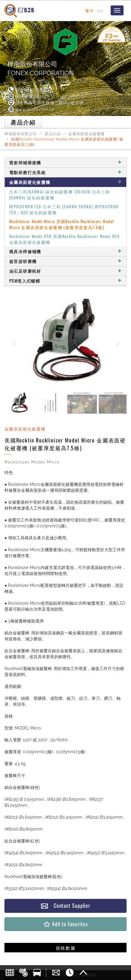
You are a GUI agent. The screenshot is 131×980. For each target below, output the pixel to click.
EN (100, 11)
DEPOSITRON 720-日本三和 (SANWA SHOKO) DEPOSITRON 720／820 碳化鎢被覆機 (64, 209)
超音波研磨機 (65, 261)
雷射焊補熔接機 (65, 162)
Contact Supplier (65, 906)
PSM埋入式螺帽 (65, 281)
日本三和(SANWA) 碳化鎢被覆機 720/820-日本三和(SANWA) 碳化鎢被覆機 (60, 194)
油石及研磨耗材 (65, 271)
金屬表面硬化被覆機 (86, 134)
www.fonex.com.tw (31, 109)
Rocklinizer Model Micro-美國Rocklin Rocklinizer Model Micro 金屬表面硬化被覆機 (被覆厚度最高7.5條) (61, 224)
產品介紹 (53, 134)
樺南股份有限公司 (21, 134)
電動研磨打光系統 (65, 172)
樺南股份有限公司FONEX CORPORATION (41, 68)
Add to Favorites (65, 924)
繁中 (90, 11)
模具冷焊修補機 (65, 251)
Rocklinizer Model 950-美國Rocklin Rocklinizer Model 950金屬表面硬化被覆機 (64, 239)
